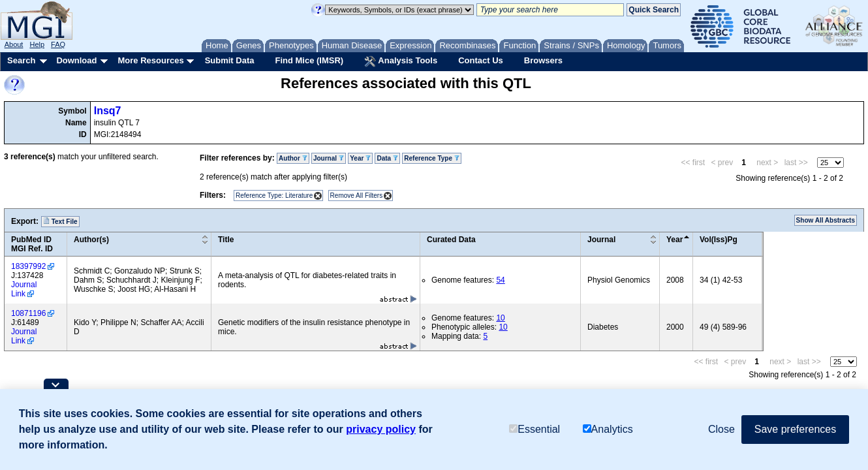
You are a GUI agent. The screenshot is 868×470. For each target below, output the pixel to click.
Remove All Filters (357, 196)
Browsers (543, 60)
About (14, 44)
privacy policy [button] (381, 429)
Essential (535, 429)
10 (500, 318)
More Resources (150, 60)
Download (76, 60)
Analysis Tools (401, 61)
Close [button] (721, 429)
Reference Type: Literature (274, 196)
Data (387, 158)
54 (500, 280)
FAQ (58, 44)
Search (21, 60)
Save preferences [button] (795, 429)
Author (293, 158)
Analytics (608, 429)
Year (360, 158)
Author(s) (91, 240)
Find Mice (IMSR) (309, 60)
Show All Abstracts (826, 220)
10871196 (28, 313)
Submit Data (230, 60)
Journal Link (24, 289)
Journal (329, 158)
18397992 (28, 266)
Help (37, 44)
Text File (60, 221)
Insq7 (108, 111)
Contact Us (481, 60)
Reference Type (432, 158)
